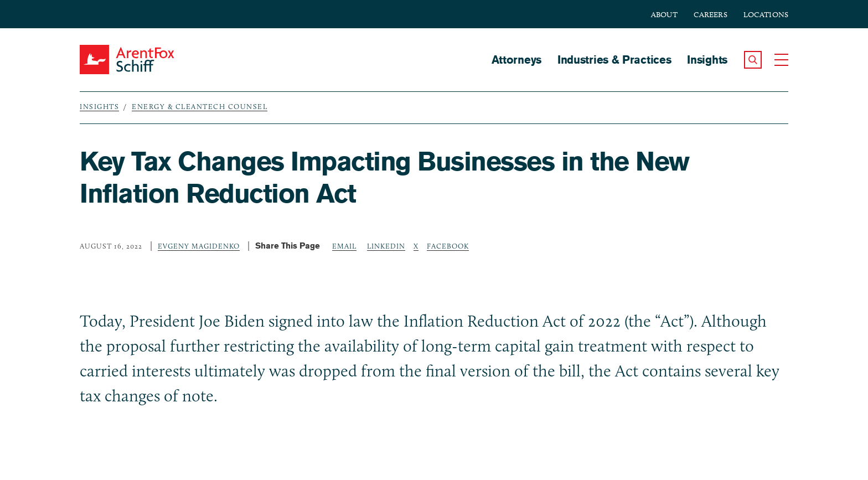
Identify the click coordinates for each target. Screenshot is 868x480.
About (664, 15)
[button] (753, 60)
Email (344, 246)
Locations (766, 15)
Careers (711, 15)
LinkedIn (386, 246)
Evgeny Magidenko (199, 246)
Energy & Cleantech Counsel (200, 106)
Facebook (448, 246)
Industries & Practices (614, 60)
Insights (707, 60)
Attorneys (516, 60)
